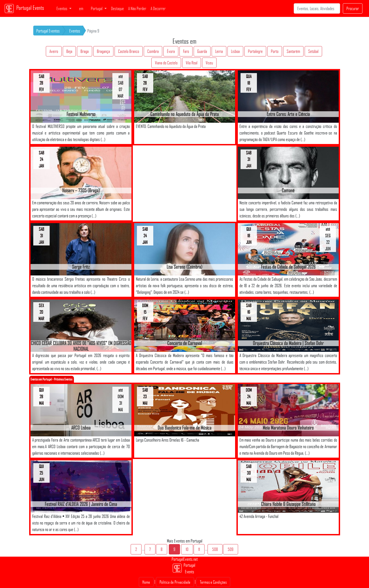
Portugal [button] (97, 8)
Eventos (75, 31)
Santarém (293, 51)
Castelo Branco (129, 51)
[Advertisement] (185, 184)
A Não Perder (137, 8)
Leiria (219, 51)
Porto (275, 51)
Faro (186, 51)
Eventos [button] (62, 8)
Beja (69, 51)
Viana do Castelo (166, 63)
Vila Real (192, 63)
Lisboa (235, 51)
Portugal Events (24, 8)
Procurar (353, 8)
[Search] (317, 8)
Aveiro (54, 51)
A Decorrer (158, 8)
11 (199, 549)
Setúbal (313, 51)
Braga (85, 51)
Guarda (202, 51)
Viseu (209, 63)
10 (187, 549)
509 (231, 549)
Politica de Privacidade (175, 582)
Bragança (103, 51)
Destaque (117, 8)
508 (215, 549)
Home (146, 582)
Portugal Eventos (48, 31)
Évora (171, 51)
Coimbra (153, 51)
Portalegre (255, 51)
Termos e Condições (213, 582)
